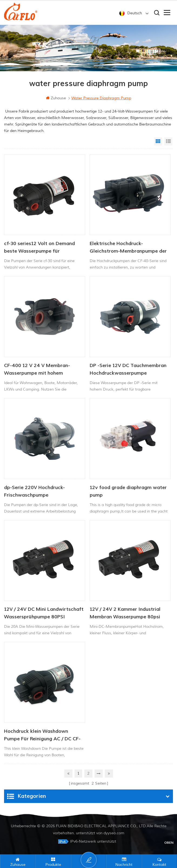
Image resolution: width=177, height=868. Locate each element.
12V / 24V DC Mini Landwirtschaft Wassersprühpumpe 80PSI (44, 613)
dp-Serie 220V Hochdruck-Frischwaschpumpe (34, 491)
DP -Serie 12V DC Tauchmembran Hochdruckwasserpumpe (128, 369)
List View (168, 141)
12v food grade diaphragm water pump (128, 491)
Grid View (158, 141)
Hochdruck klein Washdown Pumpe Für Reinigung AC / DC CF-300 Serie (42, 735)
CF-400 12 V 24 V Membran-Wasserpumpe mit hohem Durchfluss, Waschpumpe (37, 370)
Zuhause (56, 98)
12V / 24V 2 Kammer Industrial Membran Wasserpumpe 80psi (125, 613)
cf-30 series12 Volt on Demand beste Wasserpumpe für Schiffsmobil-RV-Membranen (39, 248)
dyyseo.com (114, 833)
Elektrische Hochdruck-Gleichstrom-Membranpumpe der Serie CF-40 (128, 248)
